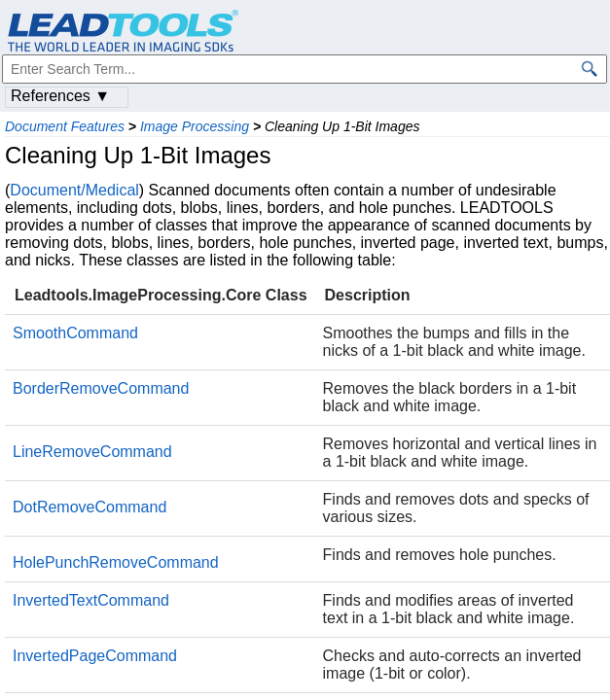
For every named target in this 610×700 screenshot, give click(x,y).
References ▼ (60, 96)
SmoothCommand (75, 333)
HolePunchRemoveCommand (116, 562)
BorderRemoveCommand (101, 388)
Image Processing (195, 126)
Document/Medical (74, 190)
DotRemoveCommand (90, 507)
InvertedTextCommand (91, 600)
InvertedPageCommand (95, 656)
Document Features (65, 126)
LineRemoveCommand (92, 452)
